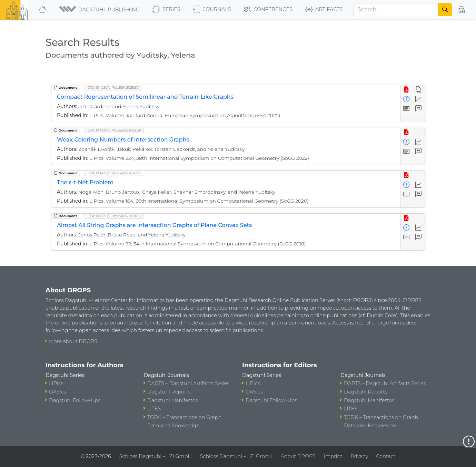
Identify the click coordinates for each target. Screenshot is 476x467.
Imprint (333, 456)
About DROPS (298, 456)
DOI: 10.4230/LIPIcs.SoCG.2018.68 (114, 216)
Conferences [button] (268, 10)
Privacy (359, 456)
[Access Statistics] (419, 99)
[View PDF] (406, 90)
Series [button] (166, 10)
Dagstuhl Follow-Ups (75, 400)
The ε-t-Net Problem (85, 182)
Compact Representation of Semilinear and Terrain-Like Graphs (145, 97)
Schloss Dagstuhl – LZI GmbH (156, 456)
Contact (386, 456)
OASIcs (58, 392)
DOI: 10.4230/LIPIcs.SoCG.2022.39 (114, 130)
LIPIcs (56, 383)
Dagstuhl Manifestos (172, 400)
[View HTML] (419, 90)
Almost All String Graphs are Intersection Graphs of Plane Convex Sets (154, 225)
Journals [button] (212, 10)
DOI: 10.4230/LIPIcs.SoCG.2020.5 (113, 173)
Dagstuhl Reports (169, 392)
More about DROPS (73, 341)
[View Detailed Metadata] (406, 99)
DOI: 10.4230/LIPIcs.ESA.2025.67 (113, 87)
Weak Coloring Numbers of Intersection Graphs (123, 140)
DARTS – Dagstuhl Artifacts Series (188, 383)
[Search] (396, 10)
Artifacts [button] (324, 10)
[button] (100, 10)
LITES (154, 409)
